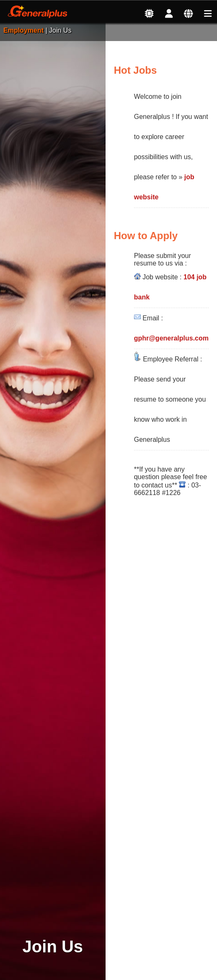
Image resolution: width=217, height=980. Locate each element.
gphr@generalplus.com (171, 338)
